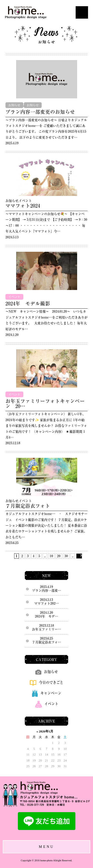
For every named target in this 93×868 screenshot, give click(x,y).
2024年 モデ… (46, 616)
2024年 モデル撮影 (28, 304)
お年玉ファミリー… (46, 629)
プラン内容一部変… (46, 591)
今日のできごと (46, 682)
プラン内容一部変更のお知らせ (40, 112)
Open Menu (82, 12)
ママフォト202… (46, 603)
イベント (25, 201)
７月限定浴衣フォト (28, 506)
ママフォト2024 (23, 206)
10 (51, 556)
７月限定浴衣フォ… (46, 642)
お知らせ (14, 105)
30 (66, 556)
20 (59, 556)
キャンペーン (46, 693)
